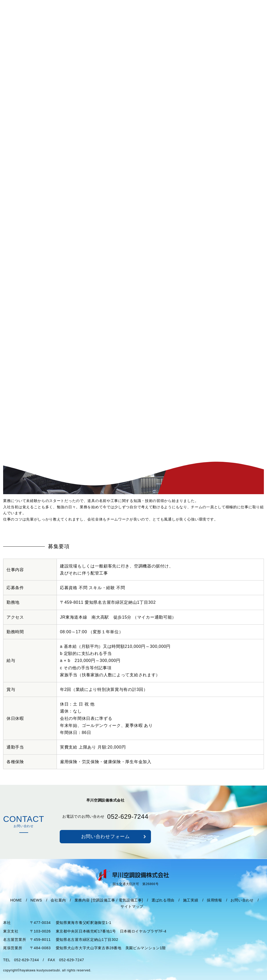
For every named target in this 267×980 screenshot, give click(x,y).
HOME (16, 907)
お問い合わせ (242, 907)
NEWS (36, 907)
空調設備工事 (104, 907)
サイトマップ (132, 913)
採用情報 (214, 907)
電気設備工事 (130, 907)
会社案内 (58, 907)
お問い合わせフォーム (105, 843)
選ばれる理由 (163, 907)
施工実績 (191, 907)
